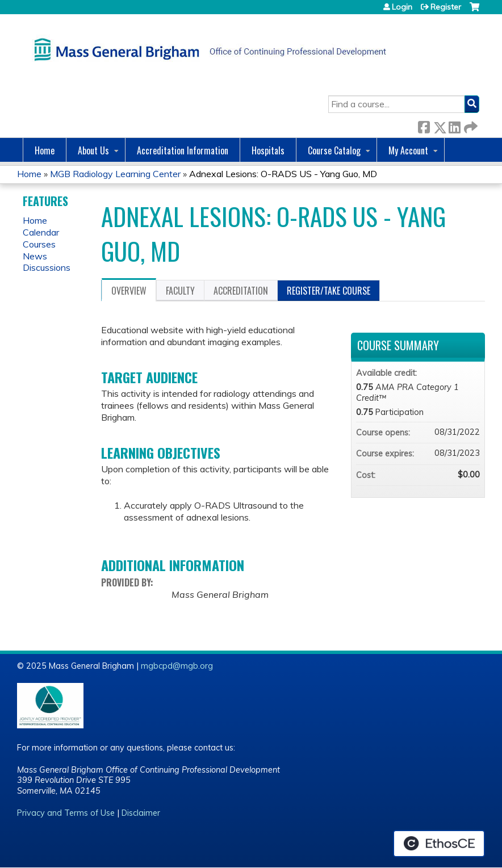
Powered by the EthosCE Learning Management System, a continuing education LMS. (439, 844)
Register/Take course (329, 291)
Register (446, 7)
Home (45, 150)
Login (402, 7)
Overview (129, 291)
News (35, 256)
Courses (39, 244)
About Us (93, 150)
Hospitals (268, 150)
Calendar (41, 232)
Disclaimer (141, 813)
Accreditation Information (183, 150)
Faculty (180, 291)
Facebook (424, 125)
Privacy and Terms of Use (66, 813)
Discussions (47, 267)
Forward (470, 125)
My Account (408, 150)
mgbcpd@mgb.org (177, 666)
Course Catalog (334, 150)
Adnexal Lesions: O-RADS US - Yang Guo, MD (283, 174)
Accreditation (241, 291)
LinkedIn (454, 125)
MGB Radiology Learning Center (115, 174)
